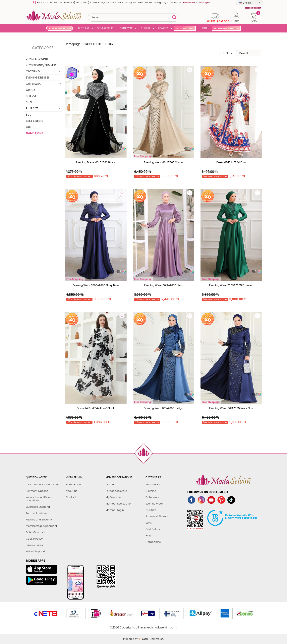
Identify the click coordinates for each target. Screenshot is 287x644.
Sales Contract (35, 532)
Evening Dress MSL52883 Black (96, 162)
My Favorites (114, 497)
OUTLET (31, 127)
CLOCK (31, 90)
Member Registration (119, 504)
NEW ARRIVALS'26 (61, 28)
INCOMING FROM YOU (226, 28)
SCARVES (163, 28)
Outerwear (152, 497)
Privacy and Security (39, 520)
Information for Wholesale (42, 484)
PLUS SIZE (145, 28)
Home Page (73, 484)
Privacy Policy (34, 545)
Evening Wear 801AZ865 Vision (163, 162)
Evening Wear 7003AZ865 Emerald (231, 285)
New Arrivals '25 (155, 484)
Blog (148, 536)
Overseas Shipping (38, 507)
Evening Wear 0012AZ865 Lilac (164, 285)
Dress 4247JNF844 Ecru (231, 162)
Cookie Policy (34, 539)
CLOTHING (84, 28)
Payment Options (37, 491)
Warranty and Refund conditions (40, 499)
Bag (29, 115)
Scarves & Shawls (157, 516)
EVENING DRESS (105, 28)
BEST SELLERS (35, 121)
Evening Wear (154, 504)
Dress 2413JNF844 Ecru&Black (96, 408)
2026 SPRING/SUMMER (41, 65)
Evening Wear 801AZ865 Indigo (163, 408)
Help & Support (35, 551)
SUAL (204, 28)
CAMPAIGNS (35, 133)
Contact (71, 497)
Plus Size (151, 510)
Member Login (115, 510)
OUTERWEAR (126, 28)
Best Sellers (153, 529)
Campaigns (153, 542)
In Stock (225, 53)
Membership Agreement (41, 526)
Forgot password (116, 491)
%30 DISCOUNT (185, 28)
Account (111, 484)
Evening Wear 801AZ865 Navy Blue (231, 408)
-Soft (143, 625)
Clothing (151, 491)
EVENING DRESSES (38, 78)
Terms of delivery (37, 513)
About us (71, 491)
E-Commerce (155, 625)
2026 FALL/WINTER (38, 59)
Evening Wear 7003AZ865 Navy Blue (96, 285)
